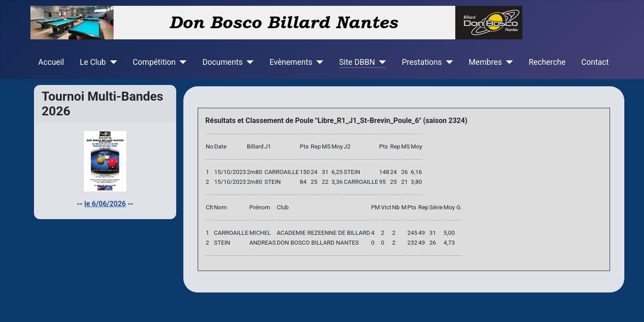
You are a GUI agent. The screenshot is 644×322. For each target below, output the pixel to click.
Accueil (51, 62)
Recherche (547, 62)
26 (433, 243)
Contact (595, 62)
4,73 (449, 243)
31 (433, 233)
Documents (223, 62)
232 (412, 243)
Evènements (291, 62)
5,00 (449, 233)
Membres (485, 62)
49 (422, 233)
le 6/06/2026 (105, 204)
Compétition (154, 62)
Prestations (422, 62)
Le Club (93, 62)
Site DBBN (357, 62)
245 (412, 233)
